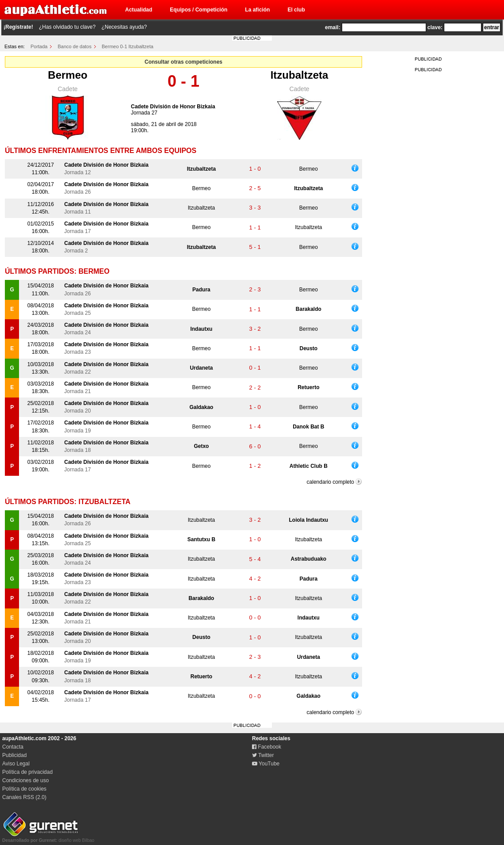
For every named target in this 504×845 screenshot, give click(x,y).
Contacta (13, 747)
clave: (435, 27)
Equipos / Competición (199, 10)
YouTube (266, 764)
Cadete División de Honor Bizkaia (173, 107)
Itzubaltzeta (300, 75)
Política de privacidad (27, 772)
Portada (39, 46)
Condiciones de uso (25, 780)
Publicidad (14, 755)
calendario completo (330, 482)
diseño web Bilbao (48, 838)
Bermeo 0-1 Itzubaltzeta (128, 46)
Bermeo (67, 75)
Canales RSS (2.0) (24, 797)
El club (296, 10)
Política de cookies (24, 789)
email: (333, 27)
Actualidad (139, 10)
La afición (257, 10)
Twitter (263, 755)
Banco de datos (75, 46)
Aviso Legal (16, 764)
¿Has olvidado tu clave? (67, 27)
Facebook (267, 747)
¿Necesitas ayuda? (124, 27)
